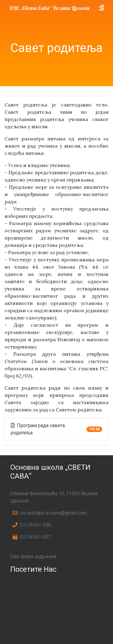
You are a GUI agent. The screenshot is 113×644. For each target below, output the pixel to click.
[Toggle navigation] (102, 8)
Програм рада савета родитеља (38, 429)
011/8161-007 (32, 537)
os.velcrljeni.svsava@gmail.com (50, 513)
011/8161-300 (32, 525)
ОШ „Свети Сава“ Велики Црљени (50, 8)
